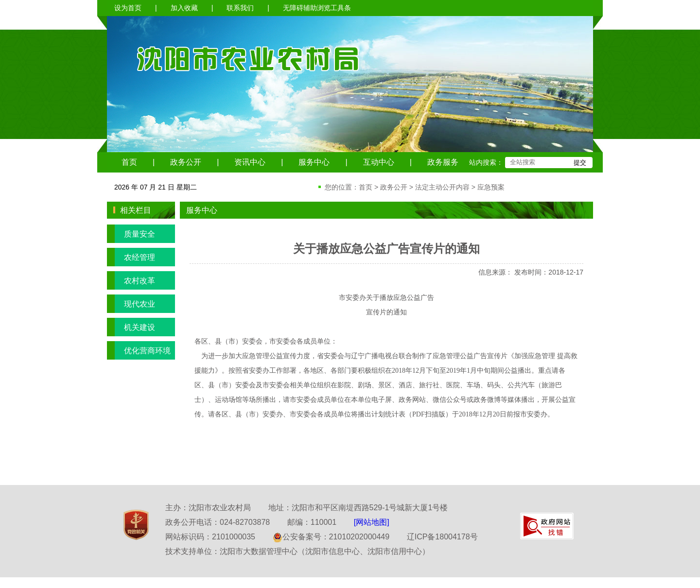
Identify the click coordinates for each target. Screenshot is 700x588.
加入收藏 (184, 8)
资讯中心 (250, 162)
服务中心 (314, 162)
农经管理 (131, 257)
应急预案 (491, 187)
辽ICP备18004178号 (442, 537)
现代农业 (131, 304)
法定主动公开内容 (442, 187)
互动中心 (379, 162)
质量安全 (131, 234)
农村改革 (131, 280)
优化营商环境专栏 (139, 350)
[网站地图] (372, 522)
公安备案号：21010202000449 (331, 537)
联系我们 (240, 8)
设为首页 (128, 8)
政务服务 (443, 162)
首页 (129, 162)
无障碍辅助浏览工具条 (317, 8)
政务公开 (186, 162)
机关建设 (131, 327)
